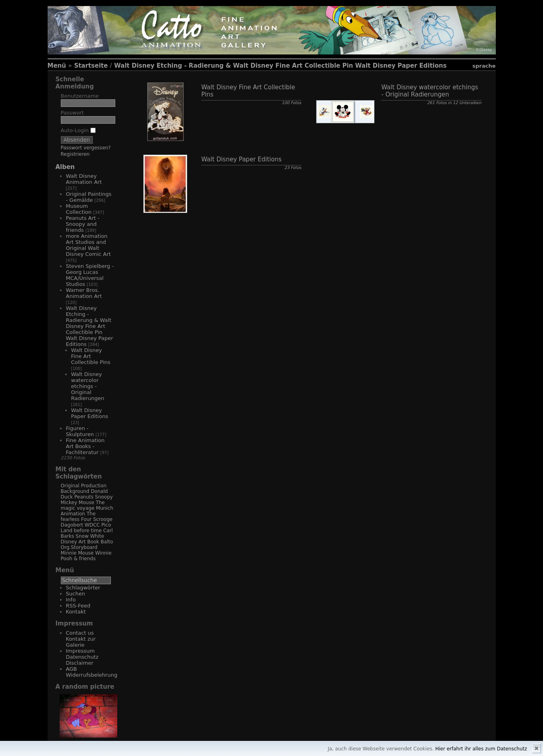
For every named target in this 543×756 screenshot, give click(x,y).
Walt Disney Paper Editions (90, 413)
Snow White (90, 536)
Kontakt (76, 612)
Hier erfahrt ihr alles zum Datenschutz (481, 749)
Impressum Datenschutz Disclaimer (82, 657)
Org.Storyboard (79, 547)
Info (71, 600)
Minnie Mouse (77, 553)
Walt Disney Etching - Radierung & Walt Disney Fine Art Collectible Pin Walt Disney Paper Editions (280, 66)
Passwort (72, 113)
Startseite (91, 66)
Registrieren (75, 154)
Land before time (81, 531)
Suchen (76, 594)
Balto (107, 542)
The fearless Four (78, 517)
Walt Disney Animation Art (84, 179)
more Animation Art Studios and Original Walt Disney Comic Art (88, 245)
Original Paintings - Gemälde (89, 197)
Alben (65, 167)
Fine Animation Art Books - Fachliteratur (85, 446)
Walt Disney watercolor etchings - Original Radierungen (88, 386)
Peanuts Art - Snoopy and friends (83, 224)
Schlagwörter (83, 588)
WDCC (92, 525)
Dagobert (72, 525)
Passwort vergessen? (86, 148)
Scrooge (103, 519)
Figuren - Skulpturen (80, 431)
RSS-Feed (78, 606)
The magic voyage (83, 505)
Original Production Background (84, 489)
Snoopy (104, 497)
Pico (106, 525)
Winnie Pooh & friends (86, 556)
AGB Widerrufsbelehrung (92, 672)
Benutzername (80, 96)
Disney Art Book (80, 542)
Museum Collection (79, 209)
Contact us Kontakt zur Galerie (81, 639)
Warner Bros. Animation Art (84, 293)
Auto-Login (78, 130)
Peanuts (84, 497)
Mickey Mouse (78, 503)
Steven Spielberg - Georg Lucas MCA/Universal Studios (90, 275)
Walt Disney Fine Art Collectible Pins (91, 356)
